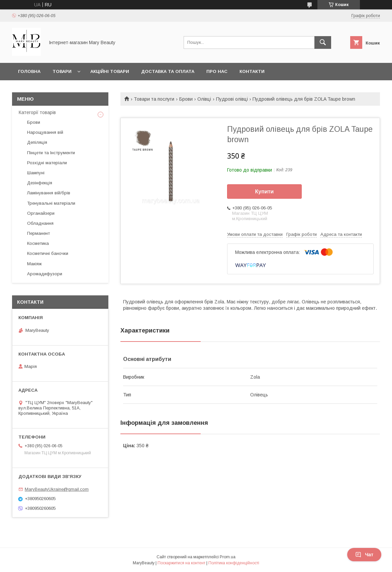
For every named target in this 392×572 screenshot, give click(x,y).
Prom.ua (228, 557)
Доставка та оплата (168, 71)
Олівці (204, 99)
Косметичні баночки (48, 253)
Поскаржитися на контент (181, 563)
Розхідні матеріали (47, 163)
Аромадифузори (45, 274)
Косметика (38, 243)
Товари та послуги (154, 99)
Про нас (217, 71)
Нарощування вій (45, 132)
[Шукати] (323, 42)
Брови (186, 99)
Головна (29, 71)
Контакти (252, 71)
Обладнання (40, 223)
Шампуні (36, 173)
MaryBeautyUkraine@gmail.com (57, 489)
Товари (62, 71)
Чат (364, 555)
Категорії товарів (37, 112)
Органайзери (41, 213)
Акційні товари (110, 71)
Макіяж (34, 264)
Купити (265, 192)
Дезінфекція (40, 183)
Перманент (38, 233)
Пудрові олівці (232, 99)
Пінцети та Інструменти (51, 153)
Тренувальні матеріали (51, 203)
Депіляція (37, 142)
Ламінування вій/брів (49, 193)
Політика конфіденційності (234, 563)
